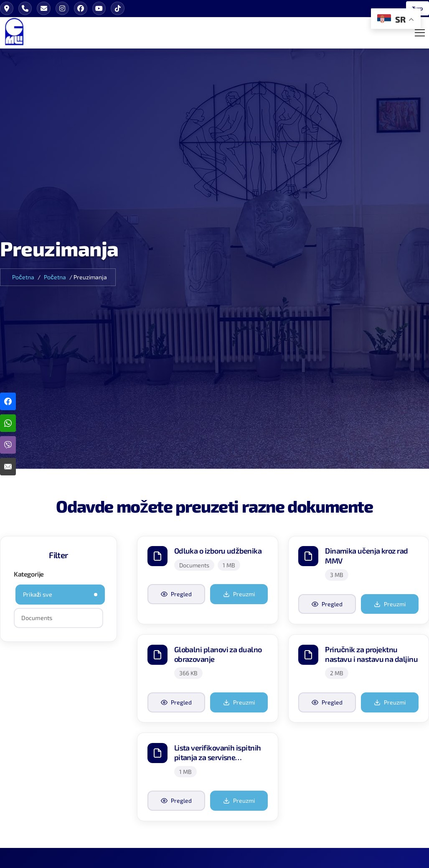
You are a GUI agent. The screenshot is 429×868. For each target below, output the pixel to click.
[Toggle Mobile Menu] (420, 33)
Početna (23, 277)
